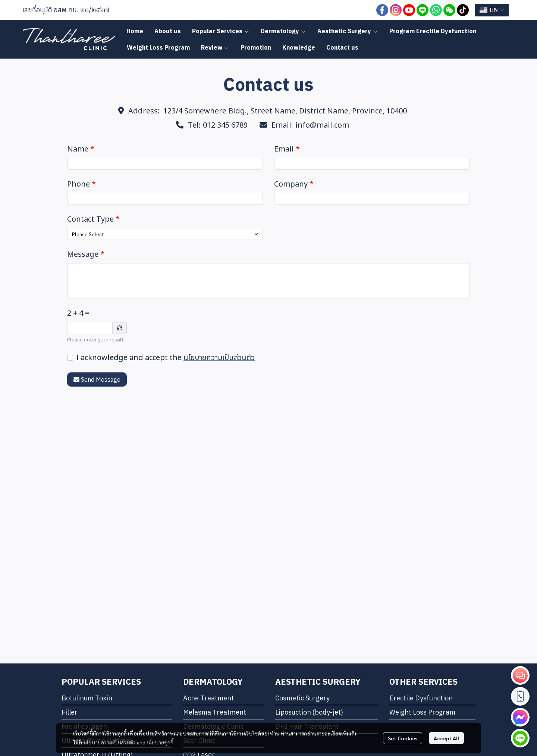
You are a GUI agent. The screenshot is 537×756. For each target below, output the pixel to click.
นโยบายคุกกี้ (160, 742)
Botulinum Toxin (87, 698)
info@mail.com (322, 125)
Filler (70, 712)
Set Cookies (403, 738)
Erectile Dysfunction (421, 698)
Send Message (97, 379)
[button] (492, 10)
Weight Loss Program (422, 712)
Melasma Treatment (215, 712)
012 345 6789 (225, 125)
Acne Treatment (208, 698)
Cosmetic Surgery (302, 698)
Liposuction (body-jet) (309, 712)
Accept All (446, 738)
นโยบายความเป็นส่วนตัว (219, 358)
